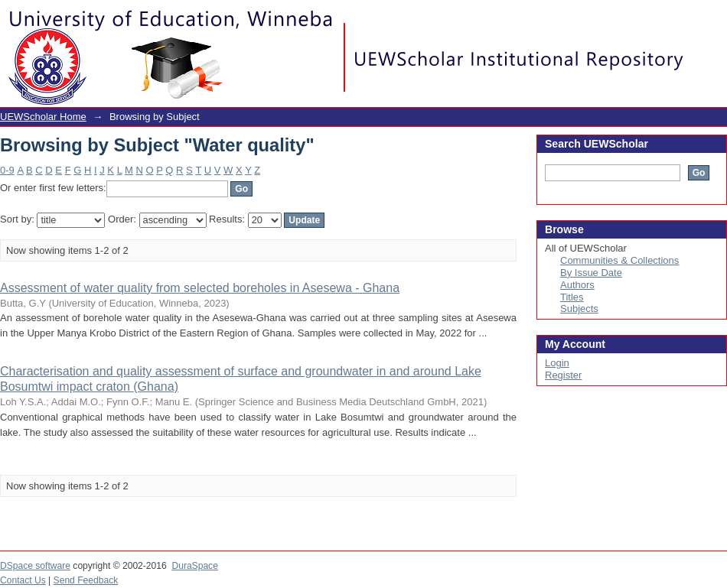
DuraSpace (194, 566)
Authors (577, 285)
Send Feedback (86, 580)
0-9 (7, 170)
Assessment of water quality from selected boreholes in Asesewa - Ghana (200, 288)
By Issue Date (591, 273)
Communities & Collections (619, 260)
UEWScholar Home (43, 117)
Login (715, 19)
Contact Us (23, 580)
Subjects (579, 309)
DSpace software (35, 566)
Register (563, 375)
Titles (572, 297)
